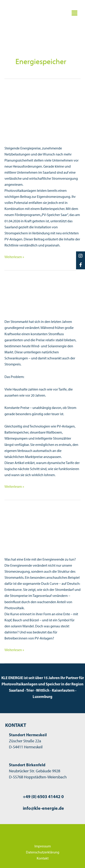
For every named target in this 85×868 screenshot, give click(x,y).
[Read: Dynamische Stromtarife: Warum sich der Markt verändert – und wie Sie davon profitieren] (42, 291)
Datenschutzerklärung (43, 852)
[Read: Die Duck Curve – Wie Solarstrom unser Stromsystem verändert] (42, 525)
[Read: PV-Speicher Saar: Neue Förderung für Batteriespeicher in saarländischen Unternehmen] (42, 113)
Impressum (43, 846)
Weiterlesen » (14, 257)
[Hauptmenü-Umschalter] (74, 13)
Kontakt (43, 858)
